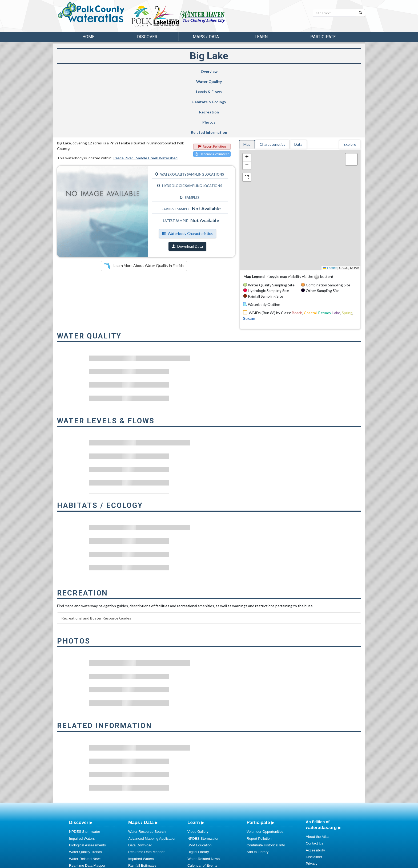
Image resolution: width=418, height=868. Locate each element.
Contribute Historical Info (266, 784)
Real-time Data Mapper (87, 805)
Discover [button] (147, 37)
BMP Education (200, 784)
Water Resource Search (147, 771)
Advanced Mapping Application (152, 778)
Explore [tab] (350, 83)
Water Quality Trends (85, 791)
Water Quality (122, 71)
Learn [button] (261, 37)
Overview (79, 71)
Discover (79, 762)
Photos (292, 71)
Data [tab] (298, 83)
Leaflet (330, 207)
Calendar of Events (202, 805)
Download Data (187, 185)
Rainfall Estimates (142, 805)
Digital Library (198, 791)
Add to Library (258, 791)
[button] (247, 97)
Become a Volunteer (212, 93)
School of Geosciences (204, 863)
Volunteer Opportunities (265, 771)
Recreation (248, 71)
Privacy (312, 803)
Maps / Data (141, 762)
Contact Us (314, 782)
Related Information (336, 71)
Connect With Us (319, 813)
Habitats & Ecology (202, 71)
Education (195, 818)
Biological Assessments (87, 784)
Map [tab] (247, 83)
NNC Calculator (140, 818)
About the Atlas (318, 776)
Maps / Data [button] (206, 37)
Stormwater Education (205, 825)
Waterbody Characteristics (188, 173)
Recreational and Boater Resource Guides (96, 557)
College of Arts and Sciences (242, 863)
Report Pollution (212, 86)
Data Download (140, 784)
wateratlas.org (321, 767)
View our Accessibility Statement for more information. (265, 850)
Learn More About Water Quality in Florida (144, 205)
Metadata (136, 811)
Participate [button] (323, 37)
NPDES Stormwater (85, 771)
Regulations (197, 832)
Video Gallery (198, 771)
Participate (258, 762)
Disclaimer (314, 796)
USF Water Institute (172, 863)
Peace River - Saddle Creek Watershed (145, 97)
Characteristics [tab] (272, 83)
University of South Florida (284, 863)
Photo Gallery (198, 811)
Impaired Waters (82, 778)
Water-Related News (85, 798)
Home (88, 37)
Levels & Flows (161, 71)
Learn (194, 762)
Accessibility (315, 789)
